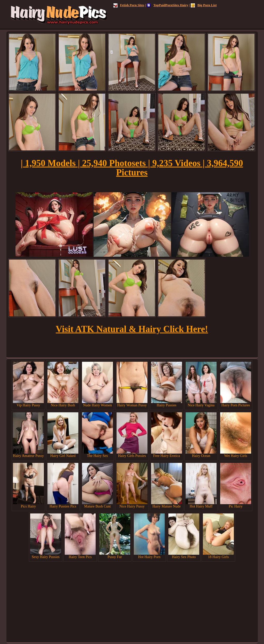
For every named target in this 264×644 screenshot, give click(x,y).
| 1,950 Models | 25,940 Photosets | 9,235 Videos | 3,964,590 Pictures (132, 168)
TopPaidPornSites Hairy (168, 5)
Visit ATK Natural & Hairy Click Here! (132, 329)
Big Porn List (204, 5)
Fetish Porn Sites (129, 5)
